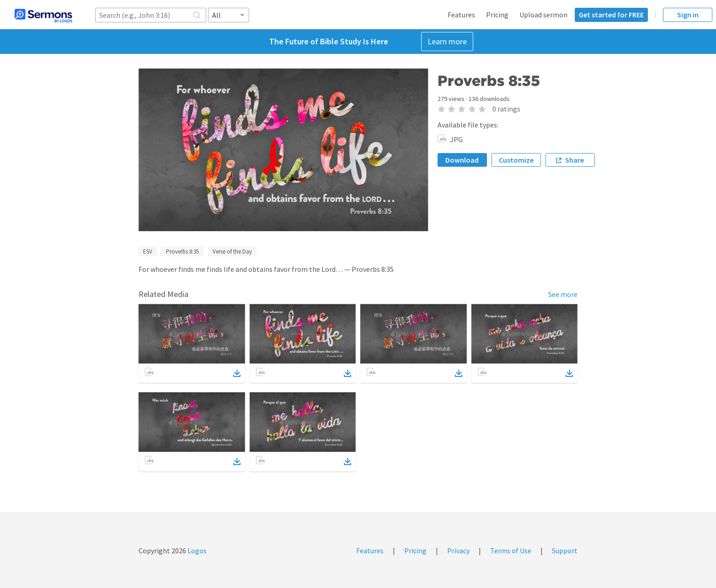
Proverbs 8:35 (182, 252)
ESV (148, 252)
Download (462, 160)
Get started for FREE (611, 15)
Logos (196, 551)
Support (565, 551)
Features (461, 15)
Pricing (497, 15)
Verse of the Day (232, 252)
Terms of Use (511, 551)
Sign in (688, 15)
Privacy (458, 551)
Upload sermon (543, 15)
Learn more (447, 41)
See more (563, 294)
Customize (516, 160)
